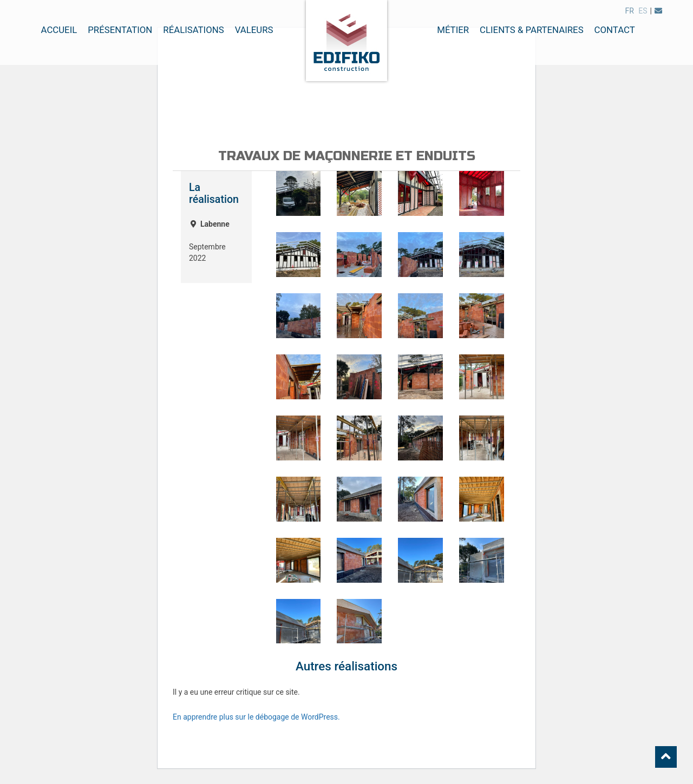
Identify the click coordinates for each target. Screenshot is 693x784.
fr (629, 11)
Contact (615, 30)
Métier (453, 30)
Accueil (59, 30)
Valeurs (254, 30)
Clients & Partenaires (532, 30)
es (643, 11)
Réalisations (193, 30)
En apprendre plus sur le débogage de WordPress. (256, 717)
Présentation (120, 30)
